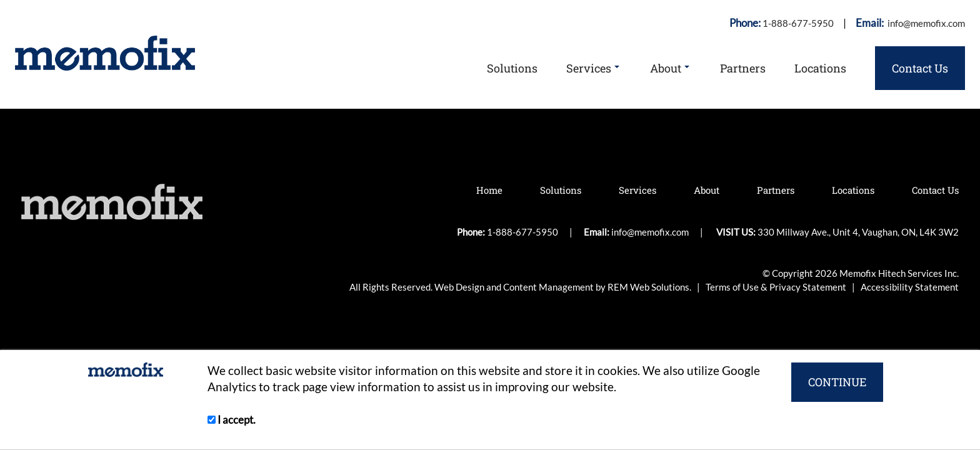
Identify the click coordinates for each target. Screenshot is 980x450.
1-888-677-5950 (798, 23)
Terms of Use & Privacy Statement (777, 287)
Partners (743, 68)
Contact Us (920, 68)
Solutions (512, 68)
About (670, 68)
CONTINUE (837, 382)
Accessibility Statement (910, 287)
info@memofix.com (925, 23)
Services (593, 68)
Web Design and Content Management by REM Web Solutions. (564, 287)
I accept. (232, 420)
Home (489, 190)
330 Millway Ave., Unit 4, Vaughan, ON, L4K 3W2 (858, 232)
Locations (820, 68)
